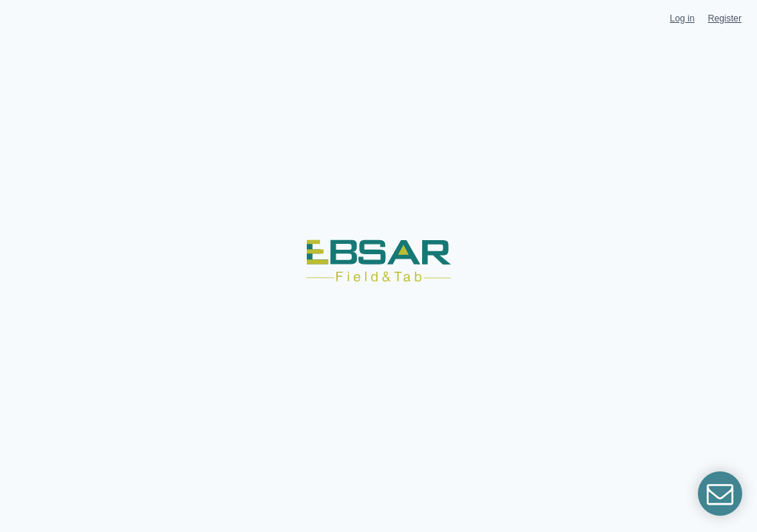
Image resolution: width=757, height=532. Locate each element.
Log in (682, 18)
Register (724, 18)
